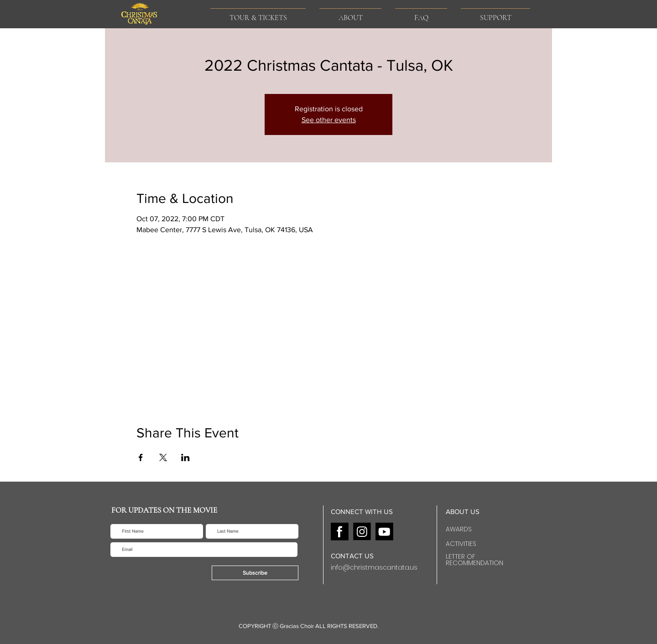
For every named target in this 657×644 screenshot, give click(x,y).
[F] (340, 532)
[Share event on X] (163, 457)
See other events (329, 120)
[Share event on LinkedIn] (185, 457)
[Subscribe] (255, 573)
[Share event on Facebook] (141, 457)
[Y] (384, 532)
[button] (350, 14)
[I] (362, 532)
